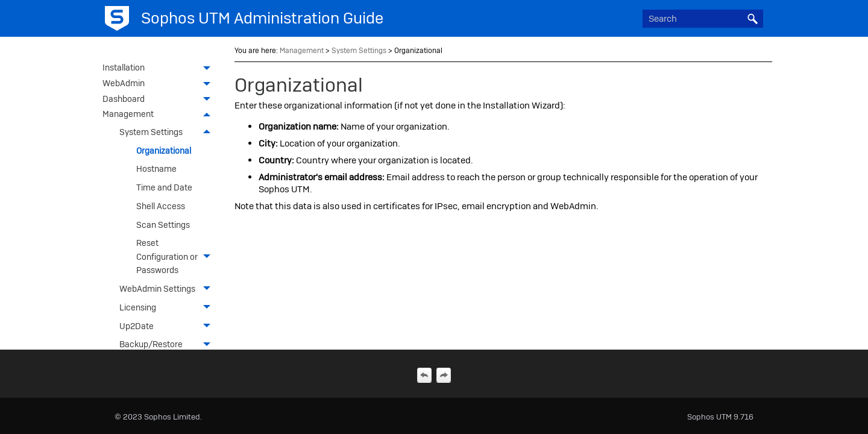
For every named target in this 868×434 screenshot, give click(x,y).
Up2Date (168, 326)
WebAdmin (160, 84)
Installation (160, 69)
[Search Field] (703, 19)
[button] (752, 19)
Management (160, 115)
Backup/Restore (168, 344)
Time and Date (164, 187)
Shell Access (161, 206)
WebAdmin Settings (168, 289)
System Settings (168, 132)
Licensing (168, 308)
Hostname (156, 169)
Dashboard (160, 100)
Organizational (164, 151)
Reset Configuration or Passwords (177, 257)
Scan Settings (163, 225)
